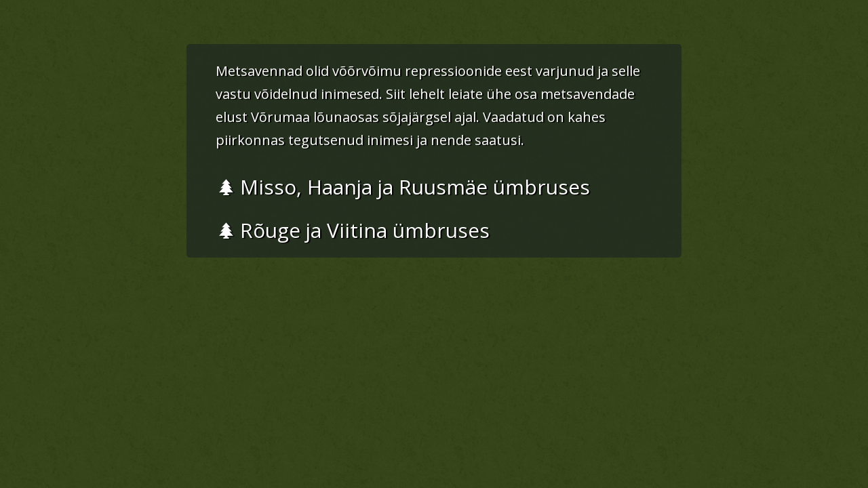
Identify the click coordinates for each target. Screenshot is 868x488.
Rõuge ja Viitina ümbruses (354, 230)
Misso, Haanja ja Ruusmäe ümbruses (404, 187)
